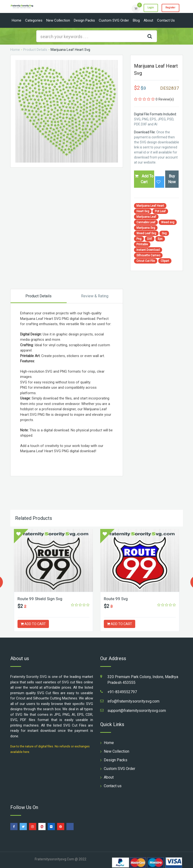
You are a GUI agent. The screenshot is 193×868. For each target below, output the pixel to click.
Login (145, 8)
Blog (136, 20)
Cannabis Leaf (146, 222)
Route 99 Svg (116, 599)
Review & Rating (95, 296)
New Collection (58, 20)
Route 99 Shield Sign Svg (41, 599)
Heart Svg (143, 211)
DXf (150, 239)
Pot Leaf (160, 211)
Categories (34, 20)
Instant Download (148, 250)
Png (139, 239)
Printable (142, 244)
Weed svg (168, 222)
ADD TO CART (33, 624)
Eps (160, 239)
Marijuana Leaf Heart (150, 206)
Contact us (166, 20)
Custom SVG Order (114, 20)
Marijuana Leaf (146, 217)
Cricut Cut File (146, 261)
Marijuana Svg (146, 228)
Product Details (35, 50)
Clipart (165, 261)
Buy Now (172, 179)
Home (17, 20)
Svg (164, 233)
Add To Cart (144, 179)
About (148, 20)
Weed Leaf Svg (146, 233)
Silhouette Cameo (148, 255)
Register (168, 8)
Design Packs (84, 20)
